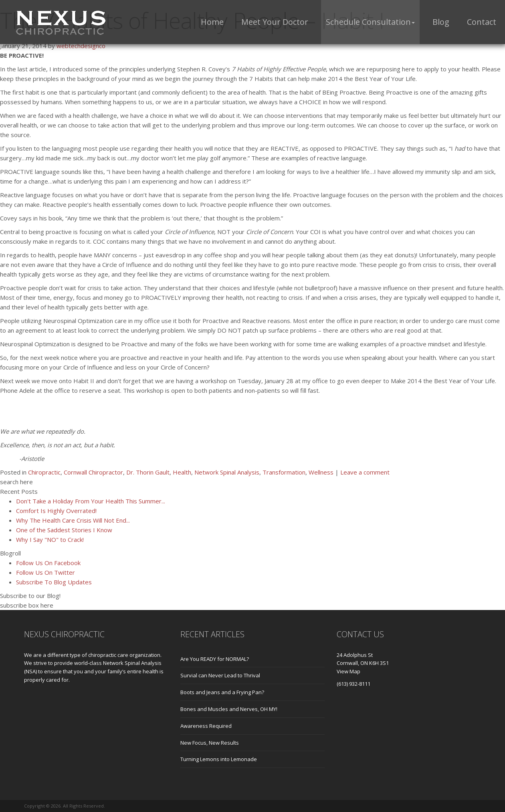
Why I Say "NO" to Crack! (50, 539)
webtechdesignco (81, 46)
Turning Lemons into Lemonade (219, 759)
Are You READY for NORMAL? (215, 659)
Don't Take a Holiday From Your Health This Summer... (91, 501)
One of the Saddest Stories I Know (64, 530)
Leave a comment (365, 472)
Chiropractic (44, 472)
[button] (370, 22)
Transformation (284, 472)
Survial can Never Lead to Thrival (220, 675)
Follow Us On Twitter (45, 572)
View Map (348, 671)
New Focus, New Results (210, 743)
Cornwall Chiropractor (93, 472)
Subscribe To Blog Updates (54, 582)
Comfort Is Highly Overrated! (56, 511)
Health (182, 472)
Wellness (321, 472)
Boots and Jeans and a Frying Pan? (222, 692)
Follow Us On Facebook (48, 563)
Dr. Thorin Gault (148, 472)
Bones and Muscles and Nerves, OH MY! (229, 709)
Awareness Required (206, 726)
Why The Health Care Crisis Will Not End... (73, 520)
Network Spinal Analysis (227, 472)
